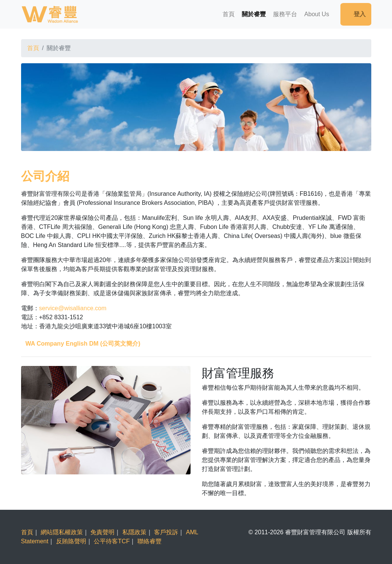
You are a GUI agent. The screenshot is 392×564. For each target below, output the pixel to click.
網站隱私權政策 (62, 532)
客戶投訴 (166, 532)
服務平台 (285, 14)
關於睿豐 (254, 14)
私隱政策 (134, 532)
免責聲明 (102, 532)
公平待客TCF (112, 541)
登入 (356, 14)
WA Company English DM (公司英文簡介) (83, 344)
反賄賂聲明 (71, 541)
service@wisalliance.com (73, 308)
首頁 (229, 14)
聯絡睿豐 (149, 541)
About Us (317, 14)
